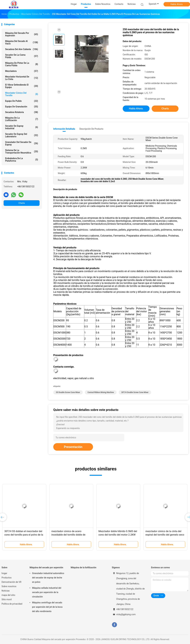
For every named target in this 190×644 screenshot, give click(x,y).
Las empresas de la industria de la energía (106, 218)
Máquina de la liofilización (22, 119)
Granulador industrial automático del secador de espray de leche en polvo (48, 578)
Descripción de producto (91, 129)
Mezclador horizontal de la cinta (22, 78)
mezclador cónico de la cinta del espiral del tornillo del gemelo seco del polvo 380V (165, 535)
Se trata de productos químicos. (71, 230)
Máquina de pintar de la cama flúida (22, 64)
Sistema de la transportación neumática (22, 151)
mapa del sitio (8, 595)
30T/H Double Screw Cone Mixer (135, 392)
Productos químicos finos (67, 218)
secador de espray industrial (22, 127)
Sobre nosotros (9, 586)
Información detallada (64, 129)
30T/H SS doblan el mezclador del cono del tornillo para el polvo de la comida (24, 535)
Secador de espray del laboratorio (22, 135)
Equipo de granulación (22, 107)
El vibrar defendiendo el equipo (22, 86)
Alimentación (61, 236)
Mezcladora (22, 71)
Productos (7, 578)
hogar (4, 573)
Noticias (6, 591)
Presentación (73, 447)
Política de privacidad (12, 604)
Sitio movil (7, 599)
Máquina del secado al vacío (22, 42)
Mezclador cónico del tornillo (22, 94)
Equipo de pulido (22, 101)
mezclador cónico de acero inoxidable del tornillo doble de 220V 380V (68, 535)
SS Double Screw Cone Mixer (68, 392)
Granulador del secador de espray (22, 143)
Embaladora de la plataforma (22, 160)
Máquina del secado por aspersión (22, 34)
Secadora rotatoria (22, 112)
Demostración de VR (11, 582)
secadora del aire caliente (22, 49)
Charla (21, 203)
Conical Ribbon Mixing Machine (101, 392)
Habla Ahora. (177, 4)
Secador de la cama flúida (22, 56)
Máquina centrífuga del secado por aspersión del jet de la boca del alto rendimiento (47, 607)
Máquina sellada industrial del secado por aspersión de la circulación (47, 592)
